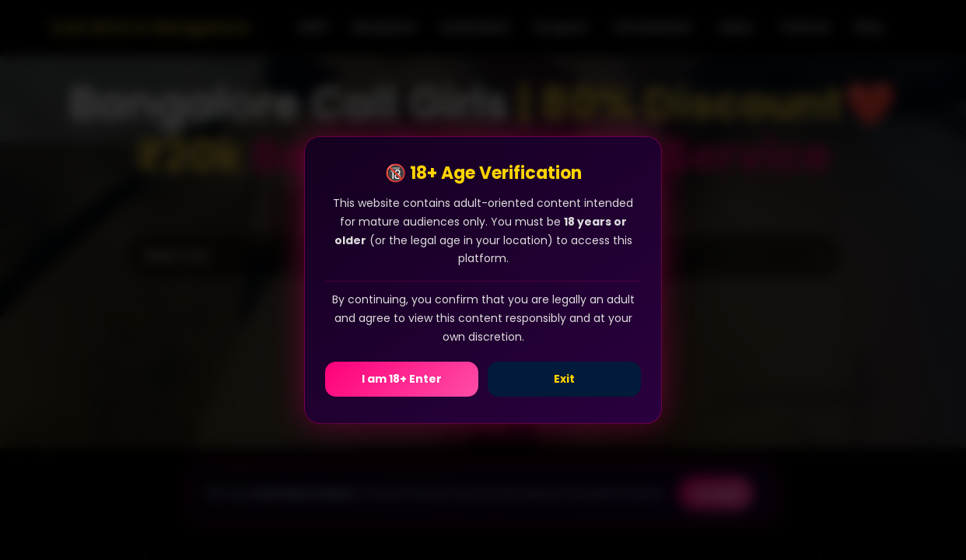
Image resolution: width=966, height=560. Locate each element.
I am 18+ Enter (402, 379)
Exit (564, 379)
